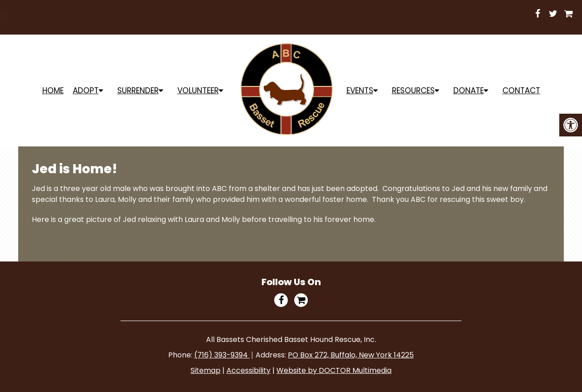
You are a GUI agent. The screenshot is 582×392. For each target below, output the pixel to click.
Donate (469, 90)
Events (360, 90)
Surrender (138, 90)
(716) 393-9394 (222, 355)
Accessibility (248, 370)
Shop (333, 14)
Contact (521, 90)
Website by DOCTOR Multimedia (334, 370)
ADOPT (86, 90)
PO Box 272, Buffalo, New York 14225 (351, 355)
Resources (413, 90)
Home (53, 90)
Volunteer (198, 90)
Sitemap (206, 370)
